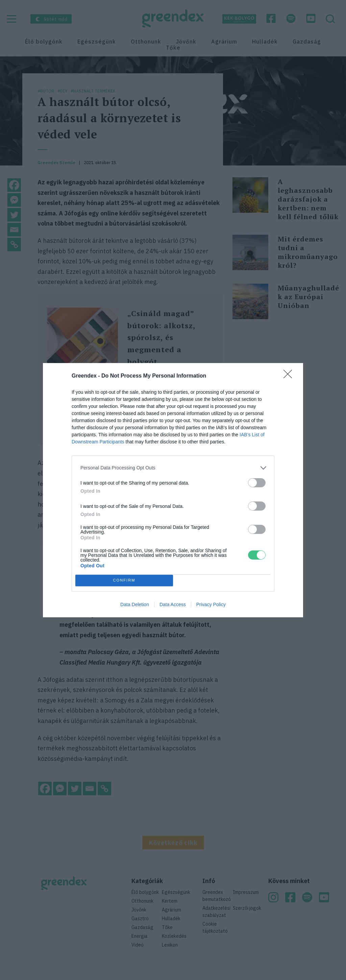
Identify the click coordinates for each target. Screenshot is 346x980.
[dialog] (173, 490)
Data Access (173, 604)
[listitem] (173, 468)
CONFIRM (124, 580)
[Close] (290, 376)
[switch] (257, 483)
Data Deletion (135, 604)
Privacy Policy (211, 604)
